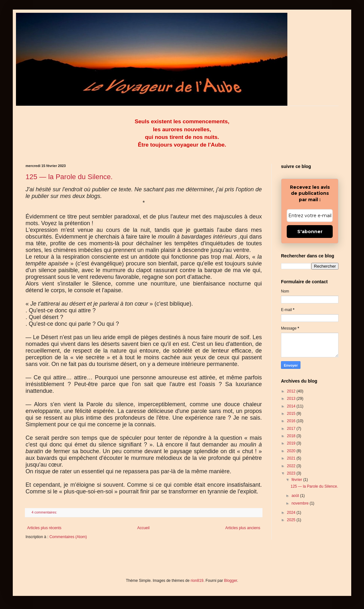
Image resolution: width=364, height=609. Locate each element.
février (297, 480)
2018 (292, 436)
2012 (292, 391)
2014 (292, 406)
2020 (292, 451)
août (296, 496)
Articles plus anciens (243, 528)
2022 (292, 466)
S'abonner (310, 232)
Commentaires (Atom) (68, 537)
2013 (292, 399)
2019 (292, 443)
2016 (292, 421)
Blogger (231, 581)
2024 (292, 513)
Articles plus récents (44, 528)
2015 (292, 414)
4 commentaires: (45, 512)
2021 (292, 458)
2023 (292, 473)
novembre (301, 503)
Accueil (144, 528)
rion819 (197, 581)
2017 (292, 429)
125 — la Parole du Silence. (69, 177)
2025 (292, 520)
